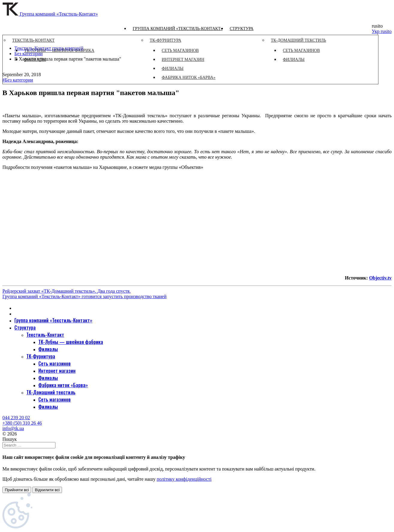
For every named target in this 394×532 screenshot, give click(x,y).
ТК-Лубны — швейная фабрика (71, 342)
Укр (376, 31)
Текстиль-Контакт (45, 335)
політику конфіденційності (184, 479)
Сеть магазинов (55, 363)
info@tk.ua (13, 428)
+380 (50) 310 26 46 (22, 423)
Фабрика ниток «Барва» (63, 385)
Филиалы (48, 349)
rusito (386, 31)
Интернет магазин (57, 371)
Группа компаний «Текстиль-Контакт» (178, 29)
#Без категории (18, 80)
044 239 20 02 (16, 418)
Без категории (28, 54)
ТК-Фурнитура (41, 356)
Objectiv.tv (380, 278)
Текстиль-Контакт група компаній (49, 48)
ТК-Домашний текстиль (51, 392)
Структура (242, 29)
